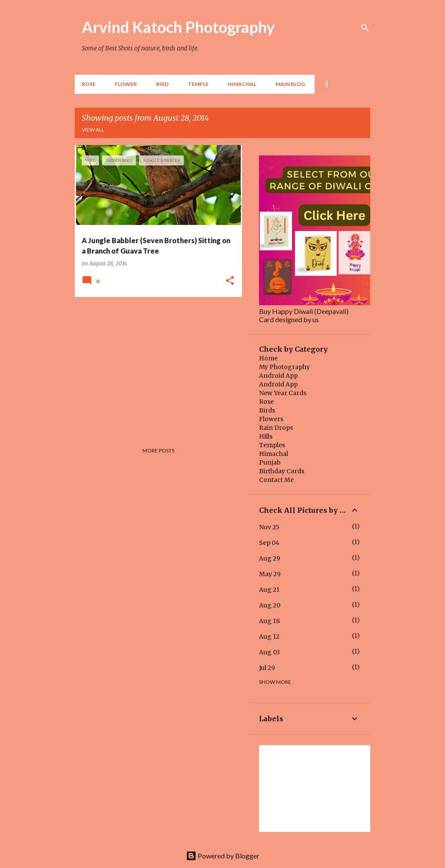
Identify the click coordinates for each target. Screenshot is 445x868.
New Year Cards (283, 393)
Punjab (270, 462)
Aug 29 (270, 558)
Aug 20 (270, 605)
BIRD (162, 84)
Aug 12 (269, 637)
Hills (266, 436)
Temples (272, 445)
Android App (278, 376)
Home (268, 358)
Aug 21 (269, 590)
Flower (126, 84)
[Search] (365, 28)
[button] (230, 281)
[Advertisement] (155, 364)
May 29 (270, 574)
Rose (89, 84)
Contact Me (276, 480)
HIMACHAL (242, 84)
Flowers (271, 419)
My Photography (284, 367)
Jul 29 (267, 668)
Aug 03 (269, 652)
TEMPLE (198, 84)
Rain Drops (276, 428)
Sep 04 (269, 543)
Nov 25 (269, 527)
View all (93, 130)
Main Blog (290, 84)
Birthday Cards (282, 471)
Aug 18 (269, 621)
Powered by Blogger (223, 856)
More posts (158, 451)
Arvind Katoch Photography (178, 27)
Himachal (274, 454)
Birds (267, 410)
